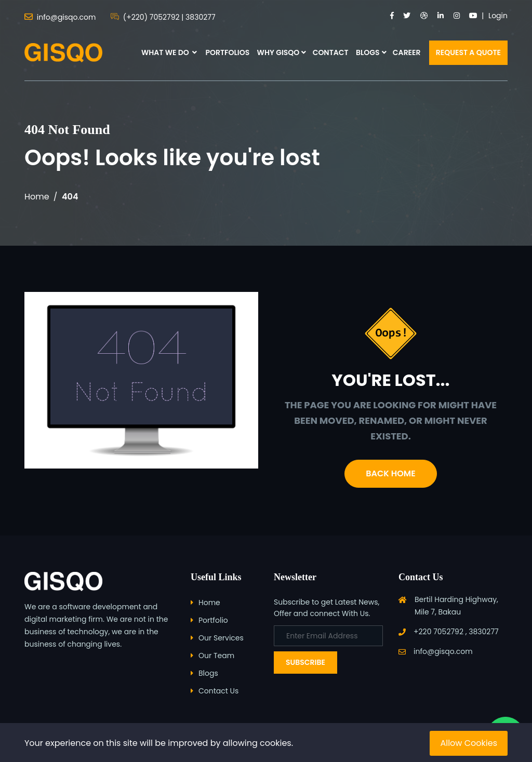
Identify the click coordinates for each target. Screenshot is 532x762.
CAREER (407, 52)
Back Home (390, 473)
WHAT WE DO (169, 52)
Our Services (221, 638)
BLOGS (368, 52)
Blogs (208, 673)
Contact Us (218, 691)
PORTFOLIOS (227, 52)
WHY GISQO (278, 52)
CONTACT (331, 52)
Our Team (216, 656)
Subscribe (305, 662)
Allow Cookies (469, 743)
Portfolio (213, 620)
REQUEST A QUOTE (468, 52)
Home (37, 197)
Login (498, 16)
